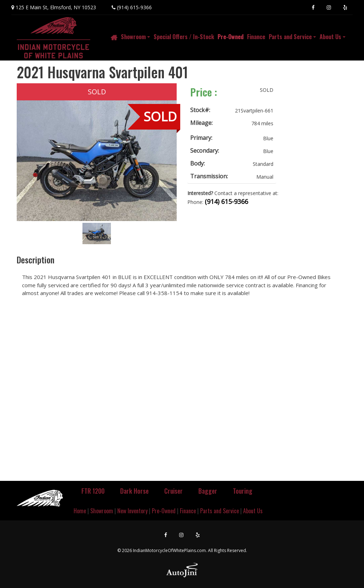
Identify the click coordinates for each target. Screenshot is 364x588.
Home (80, 511)
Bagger (208, 491)
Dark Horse (134, 491)
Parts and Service (220, 511)
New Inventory (132, 511)
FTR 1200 (93, 491)
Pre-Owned (164, 511)
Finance (188, 511)
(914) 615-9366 (134, 7)
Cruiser (173, 491)
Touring (243, 491)
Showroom (102, 511)
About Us (253, 511)
